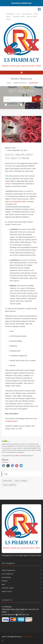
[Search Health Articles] (18, 99)
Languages (10, 14)
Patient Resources (20, 83)
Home (9, 83)
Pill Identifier (27, 14)
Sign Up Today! (32, 17)
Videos (25, 105)
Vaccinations (6, 577)
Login (8, 19)
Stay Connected (7, 574)
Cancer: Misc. (7, 481)
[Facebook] (39, 9)
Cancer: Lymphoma (9, 485)
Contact (5, 581)
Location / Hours (19, 17)
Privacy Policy (7, 592)
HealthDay (17, 456)
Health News (11, 105)
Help (18, 14)
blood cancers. (13, 421)
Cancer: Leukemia (21, 481)
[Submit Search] (36, 99)
